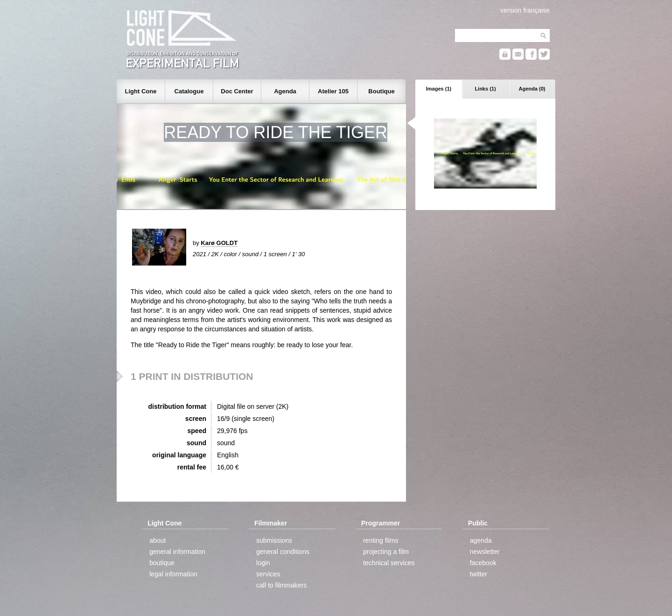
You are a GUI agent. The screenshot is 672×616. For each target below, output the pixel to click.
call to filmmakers (281, 585)
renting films (381, 540)
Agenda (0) (532, 89)
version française (525, 10)
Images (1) (439, 89)
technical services (389, 563)
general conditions (283, 552)
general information (177, 552)
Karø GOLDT (219, 243)
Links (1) (485, 89)
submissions (274, 540)
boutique (162, 563)
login (263, 563)
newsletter (485, 552)
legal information (173, 574)
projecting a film (386, 552)
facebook (483, 563)
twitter (479, 574)
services (268, 574)
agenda (481, 540)
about (157, 540)
